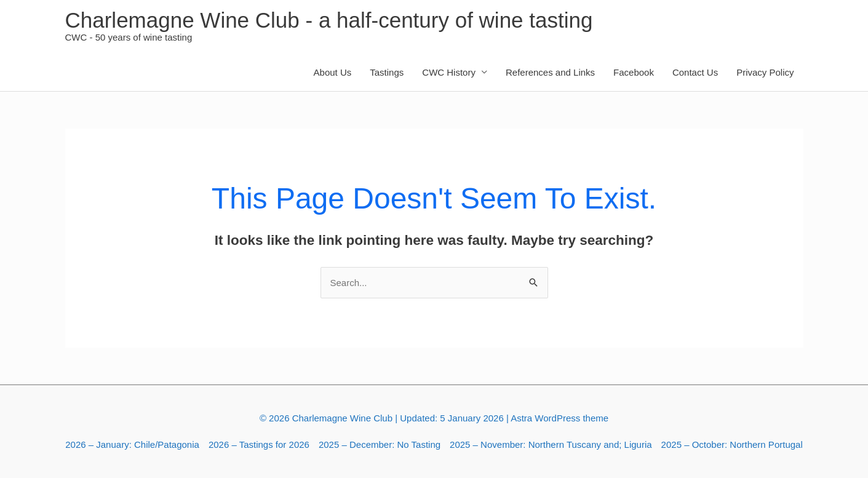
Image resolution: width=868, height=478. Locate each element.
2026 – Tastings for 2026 (259, 444)
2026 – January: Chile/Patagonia (132, 444)
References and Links (550, 72)
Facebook (634, 72)
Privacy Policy (765, 72)
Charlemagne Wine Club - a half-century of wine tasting (329, 20)
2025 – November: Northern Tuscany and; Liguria (551, 444)
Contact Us (695, 72)
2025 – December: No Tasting (380, 444)
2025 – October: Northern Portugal (732, 444)
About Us (333, 72)
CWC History (449, 72)
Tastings (387, 72)
